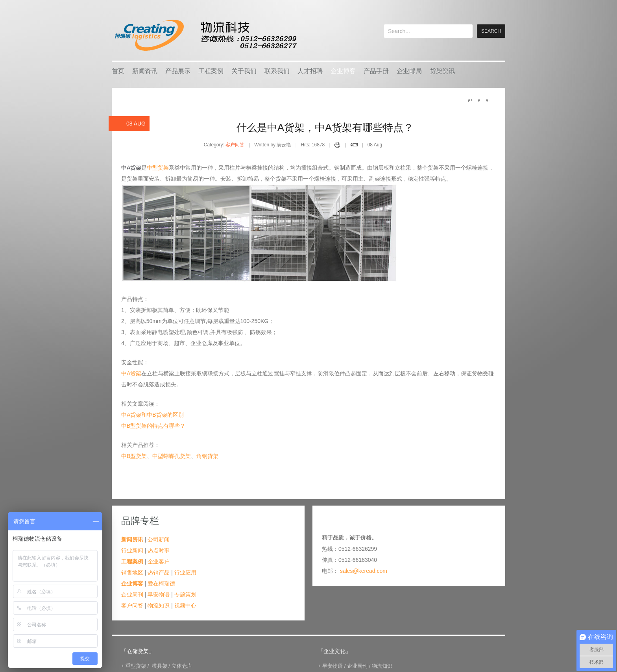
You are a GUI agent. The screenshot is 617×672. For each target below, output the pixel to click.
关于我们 (244, 71)
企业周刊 (132, 594)
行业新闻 (132, 550)
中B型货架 (134, 456)
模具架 (160, 666)
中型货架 (158, 168)
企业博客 (343, 71)
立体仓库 (182, 666)
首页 (118, 71)
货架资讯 (442, 71)
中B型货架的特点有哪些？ (153, 426)
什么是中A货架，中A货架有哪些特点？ (325, 127)
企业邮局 (409, 71)
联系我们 (277, 71)
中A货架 (131, 373)
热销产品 (159, 572)
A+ (470, 100)
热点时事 (159, 550)
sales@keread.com (364, 571)
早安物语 (159, 594)
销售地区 (132, 572)
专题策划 (185, 594)
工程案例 (211, 71)
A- (488, 100)
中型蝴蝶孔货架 (172, 456)
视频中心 (185, 606)
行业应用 (185, 572)
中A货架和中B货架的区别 (152, 415)
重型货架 (136, 666)
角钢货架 (207, 456)
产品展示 (178, 71)
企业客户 (159, 561)
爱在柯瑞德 (161, 583)
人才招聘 (310, 71)
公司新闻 (159, 539)
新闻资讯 (145, 71)
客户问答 (235, 145)
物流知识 (159, 606)
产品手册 (376, 71)
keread (205, 35)
